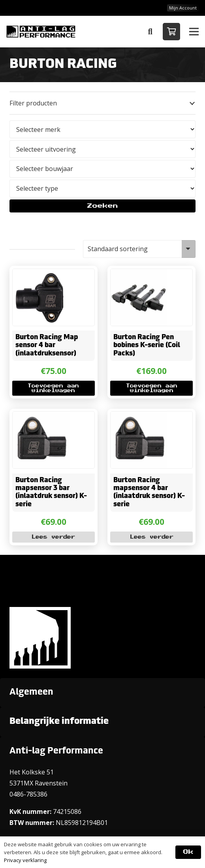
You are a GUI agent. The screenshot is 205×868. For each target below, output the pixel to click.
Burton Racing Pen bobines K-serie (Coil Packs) (147, 346)
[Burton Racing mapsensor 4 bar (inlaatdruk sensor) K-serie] (139, 417)
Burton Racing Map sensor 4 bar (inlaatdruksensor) (47, 346)
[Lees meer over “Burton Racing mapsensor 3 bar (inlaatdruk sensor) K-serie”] (54, 537)
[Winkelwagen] (171, 32)
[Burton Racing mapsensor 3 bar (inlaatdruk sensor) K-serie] (41, 417)
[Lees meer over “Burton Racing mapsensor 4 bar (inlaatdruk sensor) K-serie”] (151, 537)
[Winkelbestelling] (139, 249)
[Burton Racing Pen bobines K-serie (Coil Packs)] (139, 274)
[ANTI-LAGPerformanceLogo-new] (41, 32)
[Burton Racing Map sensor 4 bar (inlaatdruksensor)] (41, 274)
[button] (150, 32)
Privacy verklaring (25, 860)
